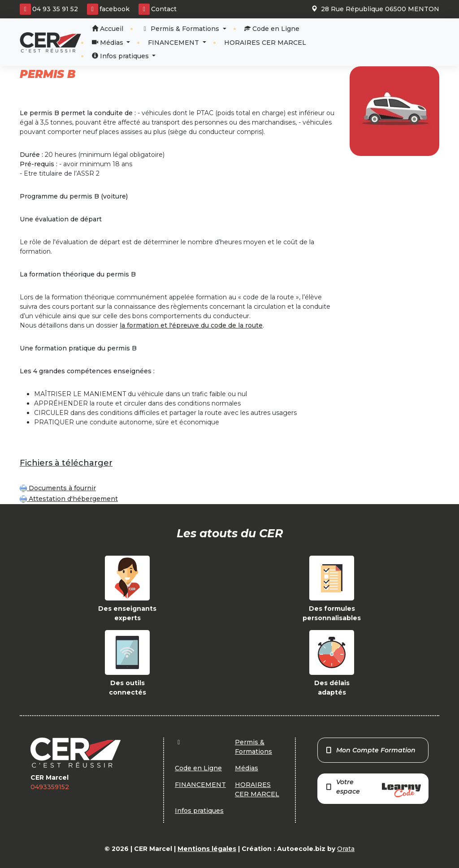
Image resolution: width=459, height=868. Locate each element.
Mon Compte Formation (370, 750)
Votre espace (373, 788)
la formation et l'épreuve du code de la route (191, 325)
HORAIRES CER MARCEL (265, 43)
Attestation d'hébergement (69, 499)
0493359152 (50, 787)
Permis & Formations (181, 29)
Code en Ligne (272, 29)
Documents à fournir (58, 488)
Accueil (108, 29)
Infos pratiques (121, 56)
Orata (346, 849)
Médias (108, 43)
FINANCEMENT (174, 43)
